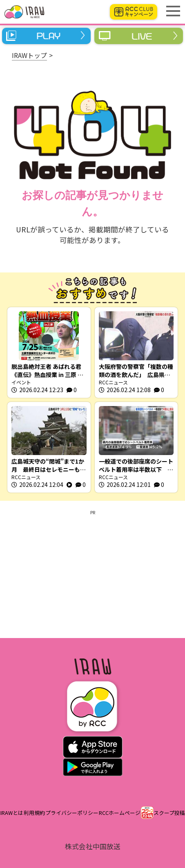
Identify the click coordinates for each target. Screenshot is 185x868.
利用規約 (34, 813)
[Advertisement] (92, 573)
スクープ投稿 (169, 813)
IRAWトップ (29, 55)
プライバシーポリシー (72, 813)
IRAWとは (12, 813)
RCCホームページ (120, 813)
